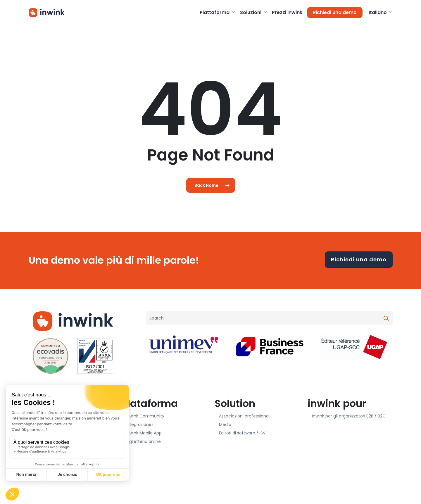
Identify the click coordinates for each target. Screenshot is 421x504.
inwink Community (145, 416)
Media (225, 424)
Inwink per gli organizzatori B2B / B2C (349, 416)
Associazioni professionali (245, 416)
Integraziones (140, 424)
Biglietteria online (143, 441)
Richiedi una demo (359, 259)
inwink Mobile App (144, 433)
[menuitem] (380, 13)
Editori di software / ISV (242, 433)
